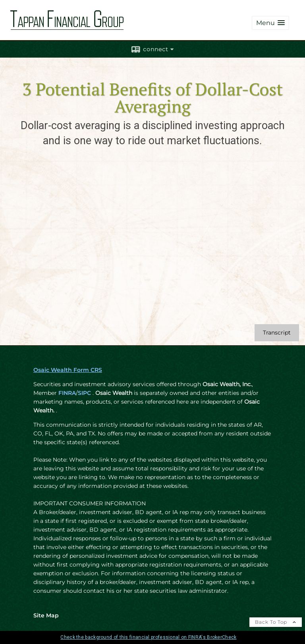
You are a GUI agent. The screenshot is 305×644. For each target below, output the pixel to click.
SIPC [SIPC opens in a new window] (84, 393)
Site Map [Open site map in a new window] (46, 615)
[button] (270, 23)
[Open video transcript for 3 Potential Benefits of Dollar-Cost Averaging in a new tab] (277, 333)
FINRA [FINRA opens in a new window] (67, 393)
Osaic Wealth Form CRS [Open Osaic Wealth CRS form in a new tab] (68, 370)
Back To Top (276, 622)
